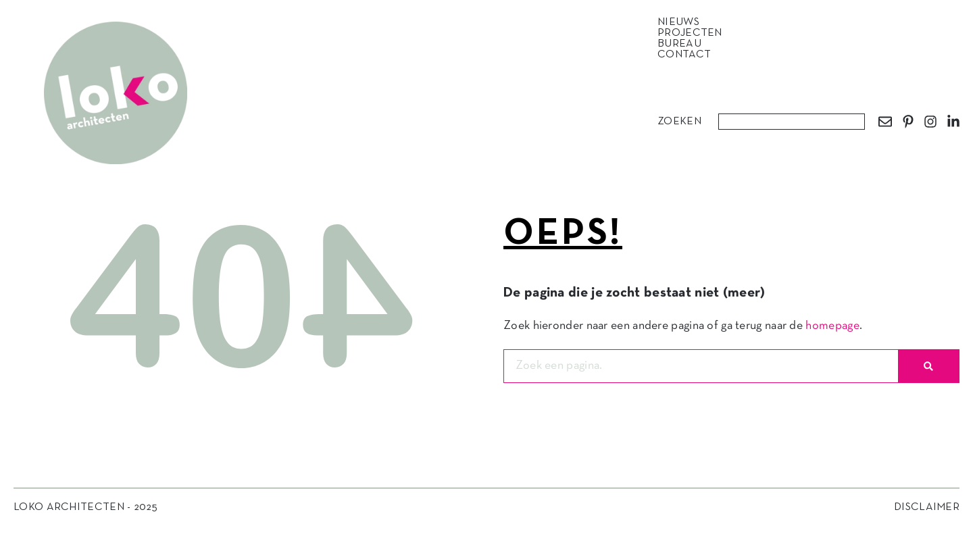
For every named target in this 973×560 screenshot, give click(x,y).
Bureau (683, 44)
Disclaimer (927, 507)
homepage (832, 326)
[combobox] (792, 122)
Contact (684, 55)
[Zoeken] (928, 366)
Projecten (693, 33)
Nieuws (682, 22)
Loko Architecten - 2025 (85, 507)
